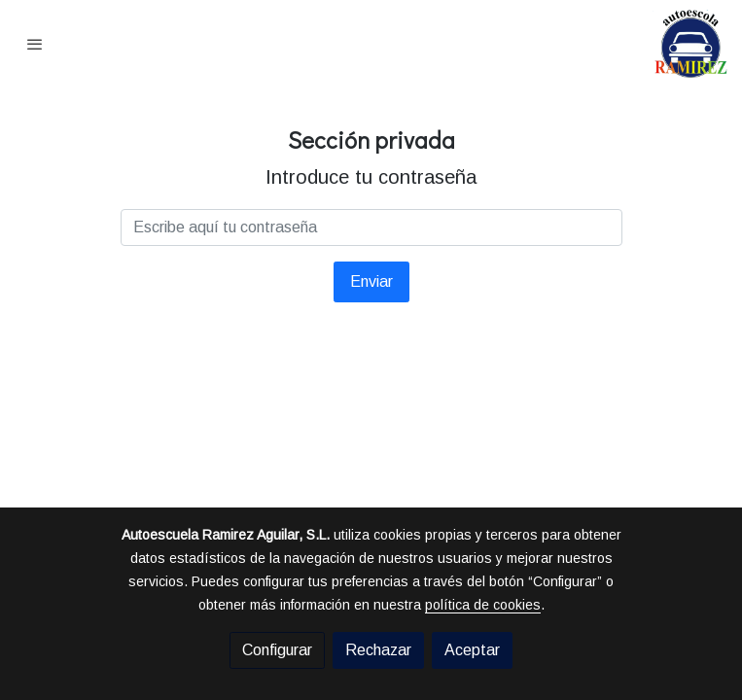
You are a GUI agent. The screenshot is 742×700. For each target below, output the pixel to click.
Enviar (371, 281)
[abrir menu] (35, 44)
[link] (691, 44)
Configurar (277, 650)
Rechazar (378, 650)
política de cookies (483, 605)
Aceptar (472, 650)
